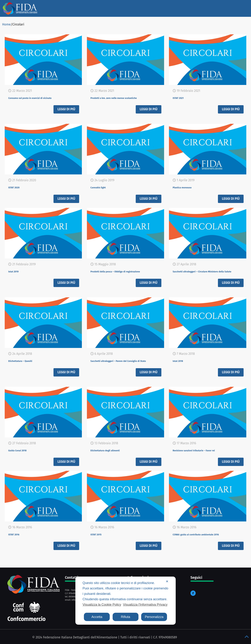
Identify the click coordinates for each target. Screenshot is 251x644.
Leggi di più (66, 109)
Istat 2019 (16, 271)
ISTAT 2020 (17, 187)
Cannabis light (102, 187)
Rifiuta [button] (125, 617)
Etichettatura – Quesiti (27, 361)
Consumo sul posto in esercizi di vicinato (42, 98)
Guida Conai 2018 (22, 450)
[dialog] (126, 601)
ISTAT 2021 (181, 98)
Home (6, 24)
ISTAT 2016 (17, 534)
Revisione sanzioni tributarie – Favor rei (205, 450)
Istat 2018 (181, 361)
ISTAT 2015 (99, 534)
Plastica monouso (187, 187)
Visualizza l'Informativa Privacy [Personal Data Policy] (145, 605)
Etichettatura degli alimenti (113, 450)
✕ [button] (167, 581)
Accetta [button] (97, 617)
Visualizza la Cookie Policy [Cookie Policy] (102, 605)
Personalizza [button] (154, 617)
